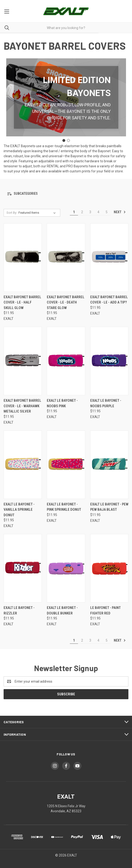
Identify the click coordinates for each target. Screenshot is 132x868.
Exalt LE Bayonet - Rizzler (19, 610)
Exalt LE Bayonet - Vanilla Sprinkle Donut (19, 510)
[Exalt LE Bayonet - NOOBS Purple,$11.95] (109, 361)
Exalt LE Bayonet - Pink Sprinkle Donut (64, 507)
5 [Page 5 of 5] (107, 212)
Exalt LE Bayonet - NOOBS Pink (62, 403)
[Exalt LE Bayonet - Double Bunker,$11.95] (66, 568)
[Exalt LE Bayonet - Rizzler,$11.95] (23, 568)
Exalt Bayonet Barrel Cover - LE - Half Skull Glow (22, 302)
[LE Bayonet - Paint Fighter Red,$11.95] (109, 568)
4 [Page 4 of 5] (98, 212)
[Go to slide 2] (68, 140)
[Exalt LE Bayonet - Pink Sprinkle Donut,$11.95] (66, 465)
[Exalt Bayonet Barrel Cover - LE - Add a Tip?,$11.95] (109, 258)
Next (120, 212)
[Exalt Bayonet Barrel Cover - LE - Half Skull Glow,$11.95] (23, 258)
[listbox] (38, 213)
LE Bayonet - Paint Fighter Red (105, 610)
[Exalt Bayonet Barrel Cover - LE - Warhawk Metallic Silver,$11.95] (23, 361)
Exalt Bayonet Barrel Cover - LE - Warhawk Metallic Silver (22, 406)
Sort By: (12, 213)
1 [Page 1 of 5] (74, 212)
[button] (66, 194)
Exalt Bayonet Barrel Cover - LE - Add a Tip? (109, 300)
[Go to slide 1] (64, 140)
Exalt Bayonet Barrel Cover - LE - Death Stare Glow (66, 302)
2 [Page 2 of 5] (82, 212)
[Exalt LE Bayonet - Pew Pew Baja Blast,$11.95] (109, 465)
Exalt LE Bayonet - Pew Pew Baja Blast (109, 507)
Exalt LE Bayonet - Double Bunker (62, 610)
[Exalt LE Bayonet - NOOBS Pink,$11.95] (66, 361)
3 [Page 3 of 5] (90, 212)
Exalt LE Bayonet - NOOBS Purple (106, 403)
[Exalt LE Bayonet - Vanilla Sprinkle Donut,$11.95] (23, 465)
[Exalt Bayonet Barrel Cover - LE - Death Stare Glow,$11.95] (66, 258)
